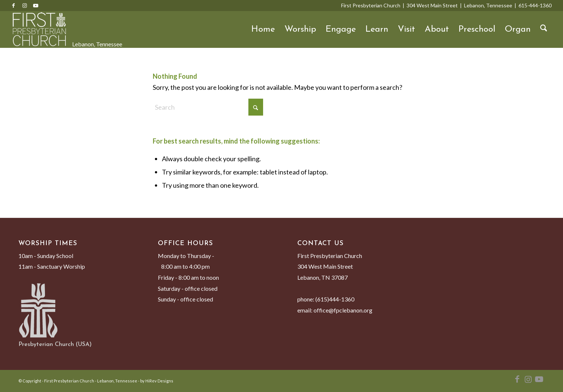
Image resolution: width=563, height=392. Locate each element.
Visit (406, 29)
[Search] (544, 29)
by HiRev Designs (157, 381)
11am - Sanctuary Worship (52, 266)
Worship (300, 29)
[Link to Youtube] (36, 6)
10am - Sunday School (46, 256)
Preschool (477, 29)
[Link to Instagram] (25, 6)
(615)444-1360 (335, 299)
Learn (377, 29)
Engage (341, 29)
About (437, 29)
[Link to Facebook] (14, 6)
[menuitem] (544, 29)
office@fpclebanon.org (343, 310)
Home (263, 29)
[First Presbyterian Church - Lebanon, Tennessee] (39, 29)
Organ (518, 29)
